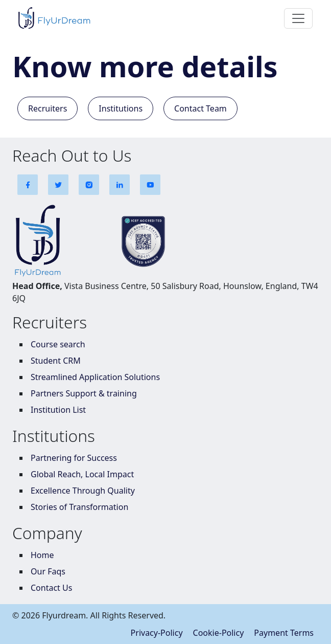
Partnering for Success (74, 458)
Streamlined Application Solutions (95, 377)
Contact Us (51, 588)
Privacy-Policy (157, 633)
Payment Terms (284, 633)
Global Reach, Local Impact (82, 474)
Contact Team (200, 108)
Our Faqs (48, 571)
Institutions (121, 108)
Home (42, 555)
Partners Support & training (84, 393)
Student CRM (56, 361)
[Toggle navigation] (298, 18)
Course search (58, 344)
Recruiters (48, 108)
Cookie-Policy (219, 633)
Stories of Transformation (79, 507)
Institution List (58, 410)
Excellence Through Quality (83, 491)
